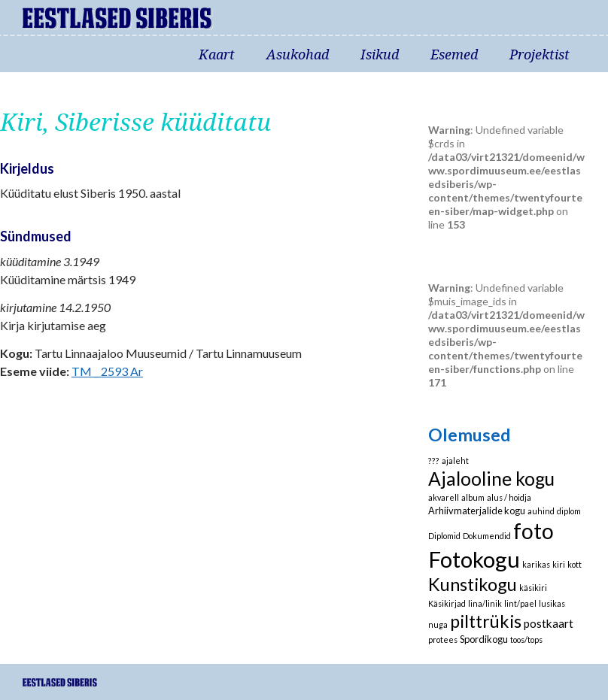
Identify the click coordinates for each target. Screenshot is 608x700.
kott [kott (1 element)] (575, 564)
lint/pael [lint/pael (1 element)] (520, 603)
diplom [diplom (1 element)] (569, 511)
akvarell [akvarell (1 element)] (444, 497)
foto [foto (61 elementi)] (534, 531)
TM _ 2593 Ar (107, 371)
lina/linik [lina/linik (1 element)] (485, 603)
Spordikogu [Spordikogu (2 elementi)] (484, 639)
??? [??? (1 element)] (434, 461)
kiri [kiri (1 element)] (559, 564)
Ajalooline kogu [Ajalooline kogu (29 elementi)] (491, 479)
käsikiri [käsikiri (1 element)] (533, 588)
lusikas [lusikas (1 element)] (552, 603)
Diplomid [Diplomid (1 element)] (444, 536)
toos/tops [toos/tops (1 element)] (526, 639)
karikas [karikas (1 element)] (536, 564)
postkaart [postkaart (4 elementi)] (549, 623)
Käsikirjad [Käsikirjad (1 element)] (447, 603)
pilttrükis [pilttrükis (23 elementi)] (486, 621)
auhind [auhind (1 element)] (541, 511)
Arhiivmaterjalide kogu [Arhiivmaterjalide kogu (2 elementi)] (477, 511)
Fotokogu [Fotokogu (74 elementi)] (474, 559)
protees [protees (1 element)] (443, 639)
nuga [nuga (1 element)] (438, 624)
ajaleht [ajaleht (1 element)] (455, 461)
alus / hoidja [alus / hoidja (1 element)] (509, 497)
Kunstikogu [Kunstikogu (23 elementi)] (473, 584)
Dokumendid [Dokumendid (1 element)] (487, 536)
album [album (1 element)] (473, 497)
